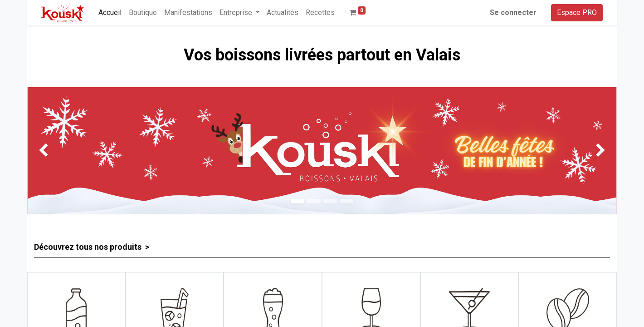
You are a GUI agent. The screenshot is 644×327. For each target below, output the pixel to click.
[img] (51, 151)
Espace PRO (577, 12)
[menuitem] (110, 13)
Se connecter (513, 12)
